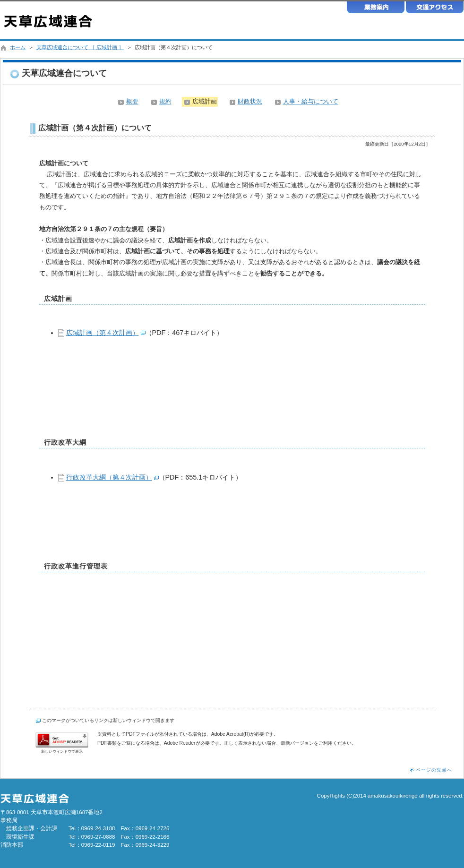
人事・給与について (311, 101)
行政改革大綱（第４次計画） (109, 477)
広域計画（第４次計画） (103, 333)
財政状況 (250, 101)
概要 (132, 101)
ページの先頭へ (434, 770)
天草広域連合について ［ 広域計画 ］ (80, 47)
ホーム (18, 47)
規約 (165, 101)
